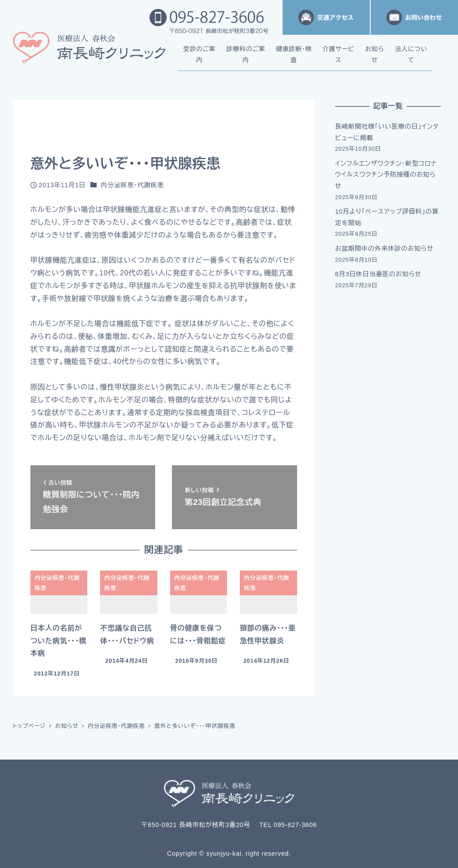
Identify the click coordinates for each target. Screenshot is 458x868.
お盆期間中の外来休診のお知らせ (384, 249)
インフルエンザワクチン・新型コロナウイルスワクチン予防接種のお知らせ (386, 175)
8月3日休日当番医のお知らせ (378, 274)
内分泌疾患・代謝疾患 (132, 185)
